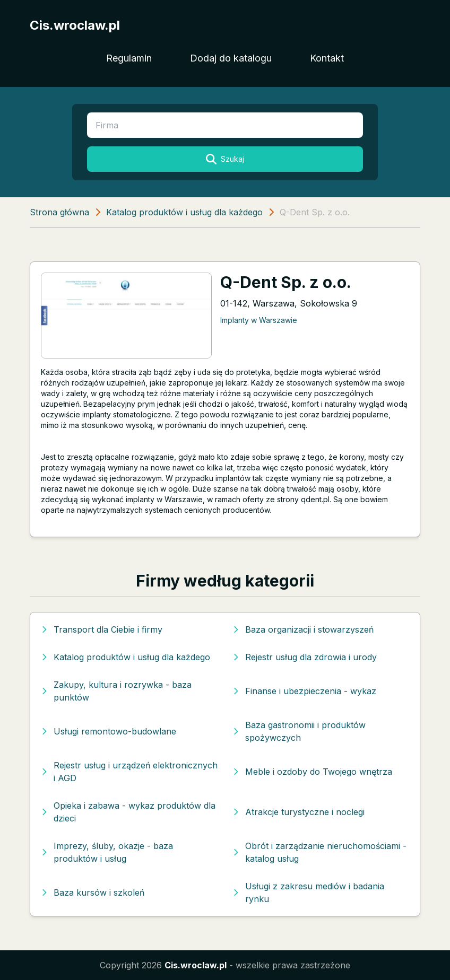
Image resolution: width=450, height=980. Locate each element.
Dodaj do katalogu (231, 58)
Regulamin (129, 58)
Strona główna (59, 212)
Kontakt (327, 58)
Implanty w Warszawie (259, 320)
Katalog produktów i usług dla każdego (184, 212)
